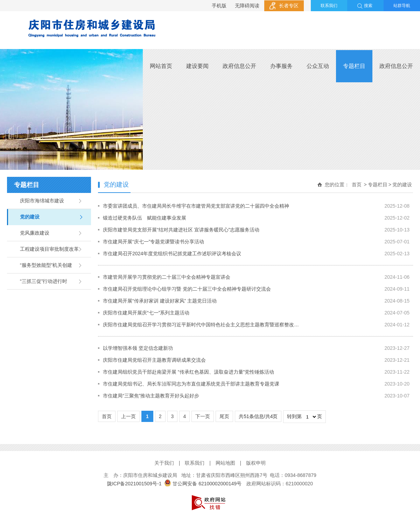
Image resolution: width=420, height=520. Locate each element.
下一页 (203, 416)
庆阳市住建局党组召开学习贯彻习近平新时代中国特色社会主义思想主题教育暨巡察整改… (201, 325)
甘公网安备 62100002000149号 (203, 484)
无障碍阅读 (247, 6)
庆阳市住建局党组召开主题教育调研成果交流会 (154, 360)
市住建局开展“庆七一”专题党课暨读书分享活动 (153, 242)
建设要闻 (197, 66)
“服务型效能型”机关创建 (46, 265)
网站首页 (161, 66)
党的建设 (30, 217)
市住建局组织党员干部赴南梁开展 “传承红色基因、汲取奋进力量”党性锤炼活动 (188, 372)
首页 (357, 185)
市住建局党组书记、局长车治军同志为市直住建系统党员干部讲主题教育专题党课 (191, 384)
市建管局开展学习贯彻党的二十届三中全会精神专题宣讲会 (167, 277)
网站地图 (225, 463)
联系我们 (329, 6)
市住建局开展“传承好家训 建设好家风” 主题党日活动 (160, 301)
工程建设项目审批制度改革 (49, 249)
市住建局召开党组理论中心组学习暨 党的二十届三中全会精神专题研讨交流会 (187, 289)
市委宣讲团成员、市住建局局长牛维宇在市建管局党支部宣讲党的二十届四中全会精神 (196, 206)
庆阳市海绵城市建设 (42, 201)
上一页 (128, 416)
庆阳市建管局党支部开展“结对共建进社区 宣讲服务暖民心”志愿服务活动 (181, 230)
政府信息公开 (239, 66)
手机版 (219, 6)
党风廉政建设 (35, 233)
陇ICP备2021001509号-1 (134, 484)
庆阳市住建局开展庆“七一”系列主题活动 (146, 313)
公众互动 (318, 66)
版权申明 (256, 463)
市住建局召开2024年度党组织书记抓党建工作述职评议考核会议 (172, 254)
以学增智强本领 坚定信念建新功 (138, 348)
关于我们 (164, 463)
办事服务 (281, 66)
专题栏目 (354, 66)
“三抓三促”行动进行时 (44, 281)
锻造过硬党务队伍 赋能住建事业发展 (145, 218)
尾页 (224, 416)
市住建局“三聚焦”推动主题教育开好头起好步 (151, 396)
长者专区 (289, 6)
